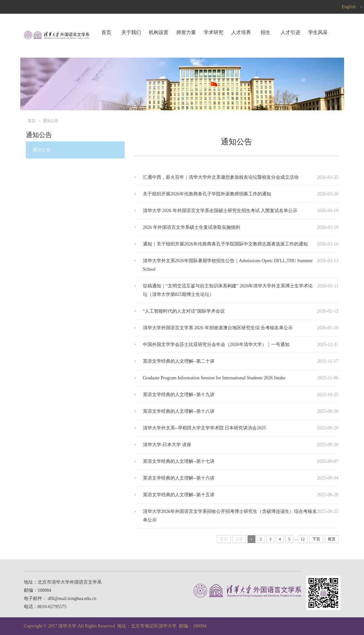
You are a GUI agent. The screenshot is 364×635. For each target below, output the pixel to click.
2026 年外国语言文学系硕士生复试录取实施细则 (192, 227)
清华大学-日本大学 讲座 (167, 445)
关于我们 (131, 32)
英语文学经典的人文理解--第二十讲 (179, 361)
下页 (316, 539)
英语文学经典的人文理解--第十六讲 (179, 478)
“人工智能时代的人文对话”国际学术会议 (184, 311)
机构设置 (159, 32)
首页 (106, 32)
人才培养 (241, 32)
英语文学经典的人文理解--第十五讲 (179, 495)
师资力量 (186, 32)
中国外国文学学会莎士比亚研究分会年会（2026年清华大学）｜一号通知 (216, 345)
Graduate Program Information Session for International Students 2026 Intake (214, 378)
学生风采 (318, 32)
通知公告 (51, 121)
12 (303, 539)
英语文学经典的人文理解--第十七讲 (179, 461)
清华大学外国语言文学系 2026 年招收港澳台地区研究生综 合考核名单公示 (218, 328)
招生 (266, 32)
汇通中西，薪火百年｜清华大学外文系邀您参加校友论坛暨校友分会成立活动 (221, 177)
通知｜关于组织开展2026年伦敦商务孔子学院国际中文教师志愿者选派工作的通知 (225, 244)
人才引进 (290, 32)
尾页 (332, 539)
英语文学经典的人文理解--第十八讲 (179, 411)
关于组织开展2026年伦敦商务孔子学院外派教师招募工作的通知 (207, 194)
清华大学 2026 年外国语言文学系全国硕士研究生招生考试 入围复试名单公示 (220, 211)
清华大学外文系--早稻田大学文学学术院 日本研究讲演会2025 (205, 428)
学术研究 (214, 32)
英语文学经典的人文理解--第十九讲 (179, 395)
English (353, 7)
